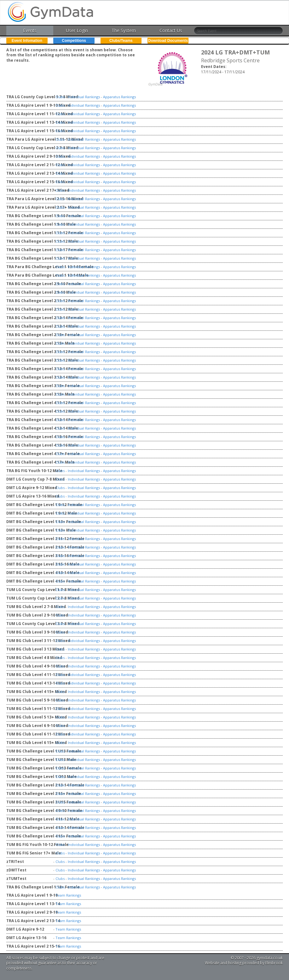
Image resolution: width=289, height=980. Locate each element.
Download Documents (168, 41)
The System (124, 30)
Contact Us (171, 30)
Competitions (74, 41)
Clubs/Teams (121, 41)
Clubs (60, 97)
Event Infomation (27, 41)
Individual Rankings (84, 97)
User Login (77, 30)
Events (30, 30)
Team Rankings (68, 895)
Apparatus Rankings (119, 97)
